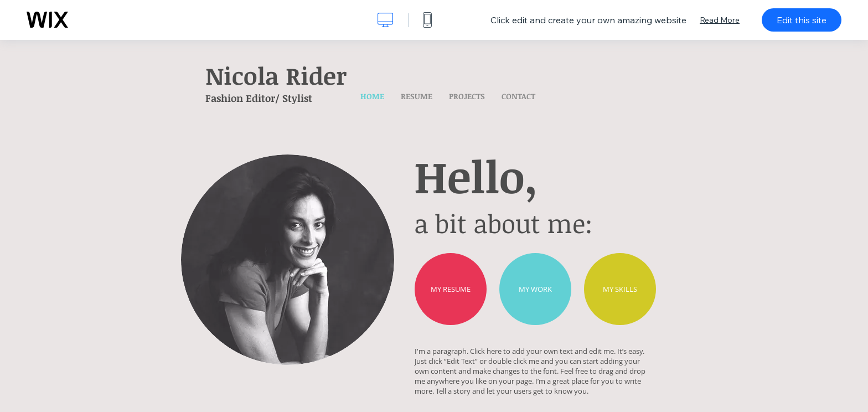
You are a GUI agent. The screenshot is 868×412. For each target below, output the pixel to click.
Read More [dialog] (720, 20)
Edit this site (802, 20)
